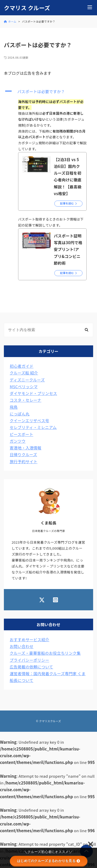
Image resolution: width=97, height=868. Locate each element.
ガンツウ (18, 441)
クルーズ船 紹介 (24, 373)
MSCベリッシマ (24, 387)
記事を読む (67, 203)
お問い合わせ (22, 646)
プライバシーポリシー (30, 660)
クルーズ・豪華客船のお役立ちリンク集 (45, 653)
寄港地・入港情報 (26, 448)
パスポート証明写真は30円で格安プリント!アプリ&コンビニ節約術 (68, 249)
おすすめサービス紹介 (30, 640)
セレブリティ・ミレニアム (33, 427)
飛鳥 (14, 407)
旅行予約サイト (24, 462)
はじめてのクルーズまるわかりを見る (48, 861)
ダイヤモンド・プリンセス (33, 393)
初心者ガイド (22, 366)
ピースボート (22, 434)
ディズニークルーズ (27, 380)
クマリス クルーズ (27, 8)
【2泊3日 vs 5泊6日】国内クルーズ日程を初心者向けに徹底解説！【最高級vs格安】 (68, 176)
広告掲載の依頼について (32, 667)
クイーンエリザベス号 (30, 421)
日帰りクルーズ (24, 454)
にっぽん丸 (20, 414)
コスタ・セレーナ (26, 400)
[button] (48, 92)
